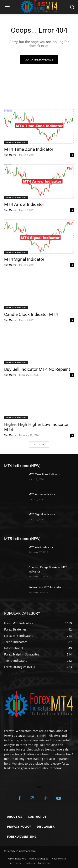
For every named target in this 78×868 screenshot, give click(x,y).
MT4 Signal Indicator (24, 259)
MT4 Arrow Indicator (24, 204)
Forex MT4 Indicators (16, 142)
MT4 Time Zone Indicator (29, 149)
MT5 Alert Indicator (41, 547)
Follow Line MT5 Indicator (45, 587)
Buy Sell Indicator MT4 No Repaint (37, 369)
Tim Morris (10, 155)
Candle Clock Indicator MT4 (31, 314)
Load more (39, 444)
